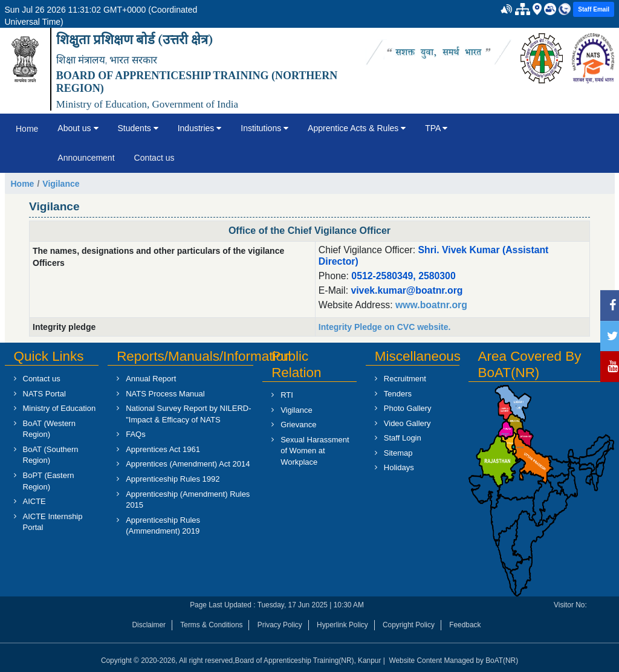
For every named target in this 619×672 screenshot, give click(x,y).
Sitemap (398, 453)
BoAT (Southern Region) (51, 455)
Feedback (465, 625)
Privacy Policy (280, 625)
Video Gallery (407, 423)
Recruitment (405, 379)
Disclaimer (149, 625)
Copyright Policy (409, 625)
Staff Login (403, 438)
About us (78, 128)
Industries (200, 128)
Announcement (86, 158)
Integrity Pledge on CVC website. (385, 327)
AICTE (34, 501)
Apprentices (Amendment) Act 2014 (188, 464)
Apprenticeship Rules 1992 (173, 479)
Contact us (154, 158)
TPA (436, 128)
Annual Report (151, 379)
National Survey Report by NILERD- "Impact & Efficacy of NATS (188, 414)
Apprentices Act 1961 (163, 449)
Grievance (298, 425)
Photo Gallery (408, 408)
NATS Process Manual (165, 394)
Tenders (398, 394)
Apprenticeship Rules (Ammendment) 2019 (163, 526)
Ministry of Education (60, 408)
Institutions (264, 128)
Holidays (399, 467)
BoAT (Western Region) (49, 429)
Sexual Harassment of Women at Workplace (315, 451)
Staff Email (594, 9)
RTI (287, 395)
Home (27, 129)
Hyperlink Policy (342, 625)
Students (138, 128)
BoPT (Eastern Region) (49, 481)
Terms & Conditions (211, 625)
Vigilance (61, 184)
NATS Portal (44, 394)
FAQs (136, 434)
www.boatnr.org (430, 305)
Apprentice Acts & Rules (357, 128)
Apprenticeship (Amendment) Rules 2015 (188, 500)
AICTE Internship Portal (53, 522)
